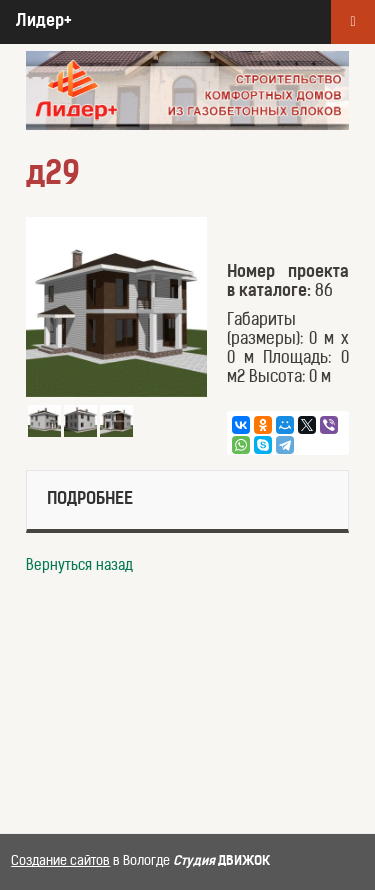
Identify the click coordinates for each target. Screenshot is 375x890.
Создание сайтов (60, 861)
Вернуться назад (79, 566)
